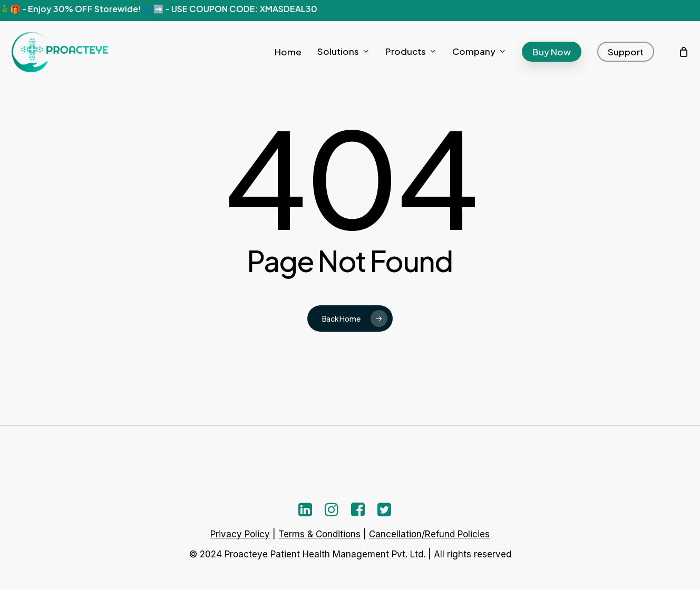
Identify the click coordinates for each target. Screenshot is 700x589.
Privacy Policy (240, 534)
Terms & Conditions (319, 534)
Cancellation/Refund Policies (429, 534)
